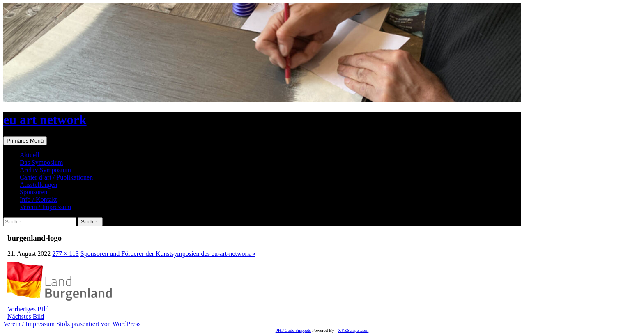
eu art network (45, 120)
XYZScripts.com (353, 330)
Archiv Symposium (45, 170)
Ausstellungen (39, 185)
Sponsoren (34, 192)
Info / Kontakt (38, 199)
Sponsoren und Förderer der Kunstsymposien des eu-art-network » (168, 254)
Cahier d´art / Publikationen (56, 177)
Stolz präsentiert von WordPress (98, 324)
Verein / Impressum (45, 207)
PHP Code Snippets (293, 330)
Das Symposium (41, 162)
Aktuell (30, 155)
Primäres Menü (25, 141)
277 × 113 (65, 254)
